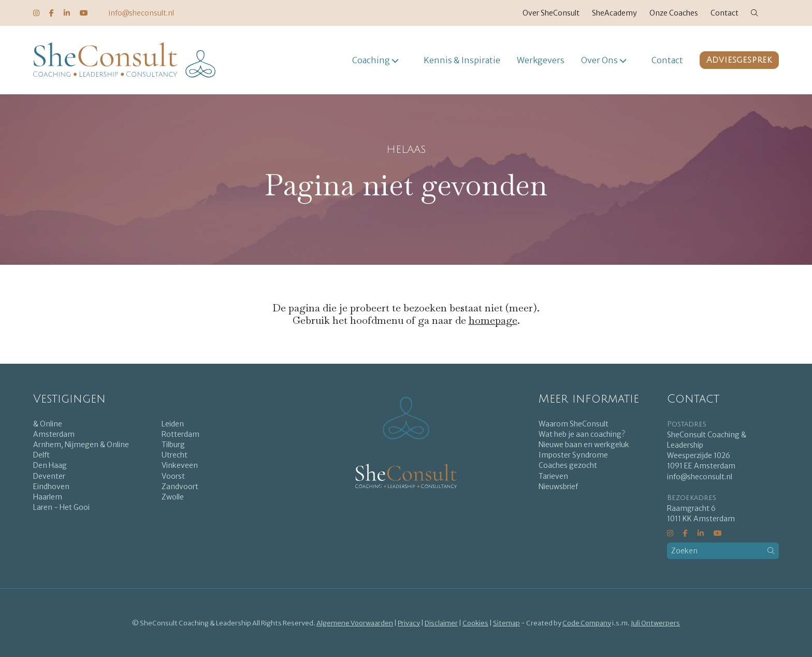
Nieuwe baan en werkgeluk (584, 445)
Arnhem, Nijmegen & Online (81, 445)
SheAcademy (614, 13)
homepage (493, 320)
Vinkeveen (180, 465)
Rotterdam (180, 434)
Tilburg (173, 445)
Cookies (475, 623)
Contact (724, 13)
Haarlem (48, 497)
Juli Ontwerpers (655, 623)
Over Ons (599, 60)
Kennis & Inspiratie (462, 60)
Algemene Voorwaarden (355, 623)
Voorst (173, 476)
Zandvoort (180, 487)
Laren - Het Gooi (61, 507)
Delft (41, 455)
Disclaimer (441, 623)
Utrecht (175, 455)
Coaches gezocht (568, 465)
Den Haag (50, 465)
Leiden (173, 424)
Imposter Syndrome (573, 455)
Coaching (371, 60)
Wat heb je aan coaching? (582, 434)
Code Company (587, 623)
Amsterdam (54, 434)
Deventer (49, 476)
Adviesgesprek (739, 60)
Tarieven (553, 476)
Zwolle (173, 497)
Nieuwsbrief (558, 487)
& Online (48, 424)
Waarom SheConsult (574, 424)
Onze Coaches (674, 13)
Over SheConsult (551, 13)
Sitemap (506, 623)
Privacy (409, 623)
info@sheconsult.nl (141, 13)
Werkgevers (541, 60)
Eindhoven (51, 487)
